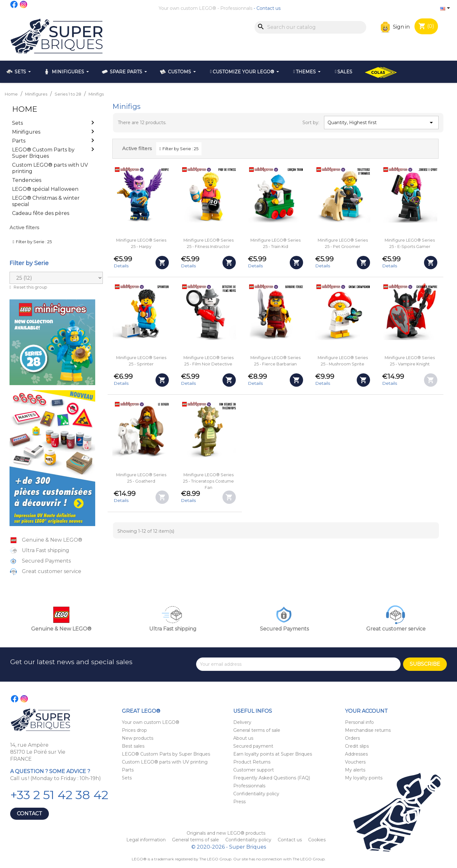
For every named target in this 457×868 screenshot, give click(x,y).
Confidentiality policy (256, 794)
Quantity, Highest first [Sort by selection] (381, 123)
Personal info (359, 722)
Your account (366, 711)
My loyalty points (364, 778)
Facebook (14, 4)
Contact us (268, 8)
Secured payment (253, 746)
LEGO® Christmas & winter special (46, 201)
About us (243, 738)
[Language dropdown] (446, 9)
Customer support (254, 770)
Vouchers (355, 762)
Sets (17, 123)
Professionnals (236, 8)
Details (121, 266)
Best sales (133, 746)
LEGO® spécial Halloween (45, 189)
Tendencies (27, 180)
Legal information (147, 840)
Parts (19, 141)
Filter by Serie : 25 (34, 242)
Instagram (24, 4)
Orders (352, 738)
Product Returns (252, 762)
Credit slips (357, 746)
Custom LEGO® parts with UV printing (50, 168)
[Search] (310, 27)
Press (239, 802)
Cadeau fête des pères (41, 213)
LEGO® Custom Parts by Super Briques (43, 153)
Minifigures (26, 132)
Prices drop (134, 730)
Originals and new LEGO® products (226, 833)
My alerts (355, 770)
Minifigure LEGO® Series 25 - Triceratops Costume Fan (209, 481)
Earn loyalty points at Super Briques (273, 754)
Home (25, 109)
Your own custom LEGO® (187, 8)
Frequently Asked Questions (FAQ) (272, 778)
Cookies (317, 840)
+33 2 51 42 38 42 (59, 795)
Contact (30, 814)
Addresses (356, 754)
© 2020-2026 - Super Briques (229, 847)
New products (138, 738)
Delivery (242, 722)
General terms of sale (257, 730)
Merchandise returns (368, 730)
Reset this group (30, 287)
